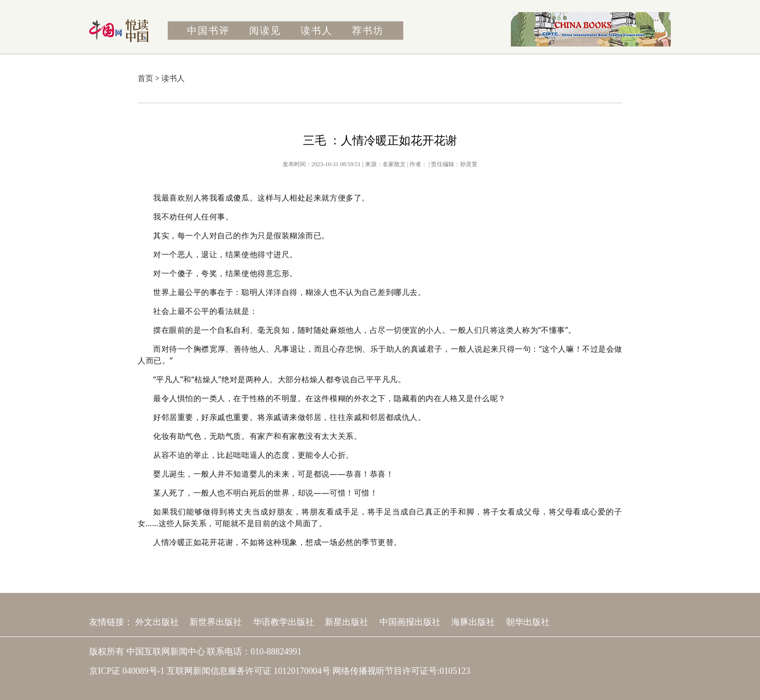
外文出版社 (157, 622)
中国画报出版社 (410, 622)
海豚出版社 (473, 622)
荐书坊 (368, 31)
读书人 (317, 31)
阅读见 (265, 31)
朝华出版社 (528, 622)
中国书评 (208, 31)
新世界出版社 (216, 622)
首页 (145, 78)
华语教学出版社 (284, 622)
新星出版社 (347, 622)
